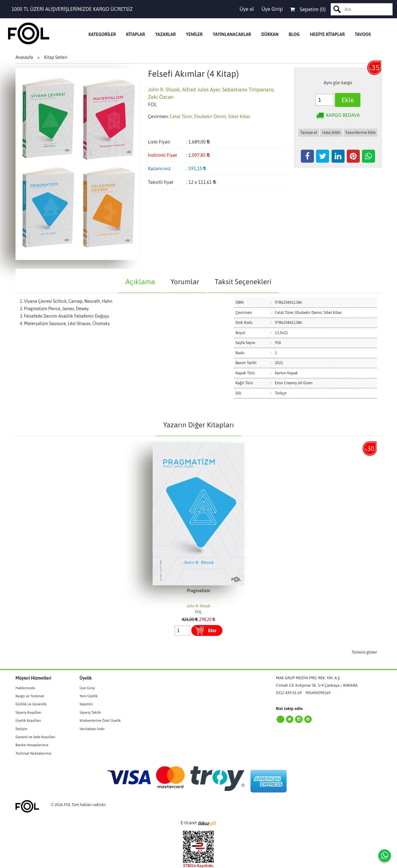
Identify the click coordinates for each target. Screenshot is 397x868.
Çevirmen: (158, 116)
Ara (337, 9)
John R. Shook (199, 606)
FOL (198, 612)
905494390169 (318, 693)
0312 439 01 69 (289, 693)
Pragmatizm (199, 591)
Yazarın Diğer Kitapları (198, 425)
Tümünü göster (365, 652)
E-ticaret (189, 823)
